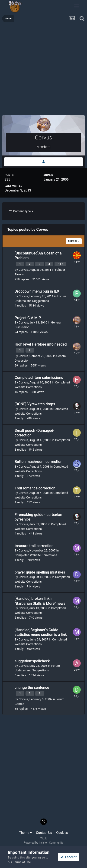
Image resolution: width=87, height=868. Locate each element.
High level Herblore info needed (41, 344)
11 (60, 264)
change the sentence (32, 688)
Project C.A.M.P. (28, 318)
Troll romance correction (35, 488)
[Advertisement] (43, 70)
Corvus (23, 270)
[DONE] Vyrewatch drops (35, 404)
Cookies (62, 833)
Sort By (74, 241)
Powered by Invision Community (43, 843)
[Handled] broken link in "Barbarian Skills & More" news (40, 601)
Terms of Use (22, 862)
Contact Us (44, 833)
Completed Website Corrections (36, 555)
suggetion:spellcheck (32, 661)
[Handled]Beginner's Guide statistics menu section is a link (41, 632)
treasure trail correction (34, 546)
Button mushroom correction (39, 462)
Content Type (21, 211)
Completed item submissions (39, 378)
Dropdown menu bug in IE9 (37, 291)
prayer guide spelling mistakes (40, 572)
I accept (68, 857)
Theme (25, 833)
